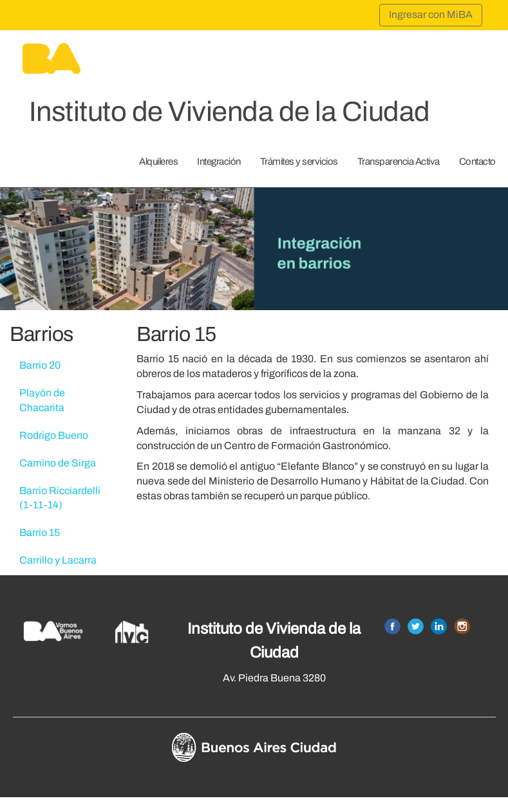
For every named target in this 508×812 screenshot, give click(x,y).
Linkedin (439, 626)
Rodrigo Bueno (54, 435)
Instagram (462, 626)
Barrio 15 (40, 532)
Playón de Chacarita (42, 400)
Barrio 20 (40, 365)
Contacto (477, 161)
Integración (219, 161)
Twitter (416, 626)
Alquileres (158, 161)
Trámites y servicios (299, 161)
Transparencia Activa (399, 161)
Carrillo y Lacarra (58, 560)
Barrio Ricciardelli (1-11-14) (60, 498)
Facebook (392, 626)
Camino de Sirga (58, 463)
